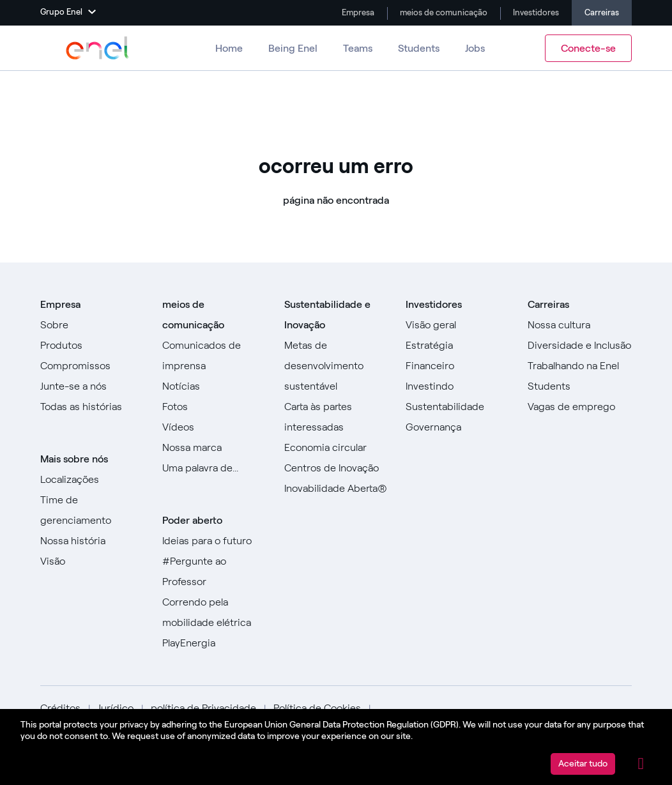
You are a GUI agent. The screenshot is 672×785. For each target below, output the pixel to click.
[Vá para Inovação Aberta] (336, 489)
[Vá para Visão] (92, 561)
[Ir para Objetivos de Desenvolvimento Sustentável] (336, 366)
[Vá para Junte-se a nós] (92, 386)
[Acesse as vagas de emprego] (580, 407)
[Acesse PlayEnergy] (214, 643)
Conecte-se (588, 48)
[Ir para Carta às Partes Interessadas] (336, 417)
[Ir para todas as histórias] (92, 407)
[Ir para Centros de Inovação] (336, 468)
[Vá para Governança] (458, 427)
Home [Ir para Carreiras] (229, 48)
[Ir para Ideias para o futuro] (214, 541)
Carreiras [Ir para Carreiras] (602, 12)
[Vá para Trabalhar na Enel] (580, 366)
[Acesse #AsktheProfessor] (214, 572)
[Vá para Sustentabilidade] (458, 407)
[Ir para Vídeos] (214, 427)
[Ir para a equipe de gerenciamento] (92, 510)
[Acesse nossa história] (92, 541)
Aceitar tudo (583, 764)
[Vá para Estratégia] (458, 346)
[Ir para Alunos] (580, 386)
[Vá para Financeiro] (458, 366)
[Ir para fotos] (214, 407)
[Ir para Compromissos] (92, 366)
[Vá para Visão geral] (458, 325)
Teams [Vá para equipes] (358, 48)
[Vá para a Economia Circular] (336, 448)
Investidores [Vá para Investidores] (535, 12)
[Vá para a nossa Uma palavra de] (214, 468)
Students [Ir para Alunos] (419, 48)
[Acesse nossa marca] (214, 448)
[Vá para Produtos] (92, 346)
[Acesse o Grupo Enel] (98, 48)
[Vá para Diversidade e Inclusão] (580, 346)
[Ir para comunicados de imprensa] (214, 356)
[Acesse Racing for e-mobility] (214, 613)
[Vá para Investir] (458, 386)
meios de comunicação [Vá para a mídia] (443, 12)
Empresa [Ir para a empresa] (357, 12)
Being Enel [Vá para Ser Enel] (293, 48)
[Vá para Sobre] (92, 325)
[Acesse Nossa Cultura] (580, 325)
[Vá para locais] (92, 480)
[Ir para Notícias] (214, 386)
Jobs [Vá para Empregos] (475, 48)
